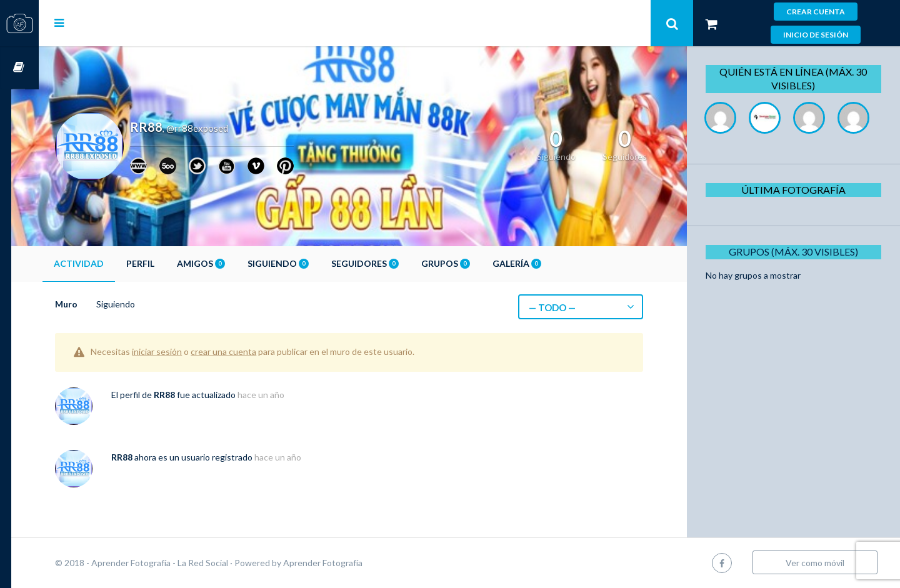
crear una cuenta (251, 351)
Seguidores (392, 263)
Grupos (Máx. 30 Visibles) (797, 296)
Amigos (228, 263)
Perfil (168, 263)
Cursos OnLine (19, 68)
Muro (94, 304)
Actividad (106, 263)
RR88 (192, 395)
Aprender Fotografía (350, 563)
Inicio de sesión (816, 35)
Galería (544, 263)
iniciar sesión (184, 351)
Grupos (473, 263)
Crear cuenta (816, 12)
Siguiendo (306, 263)
